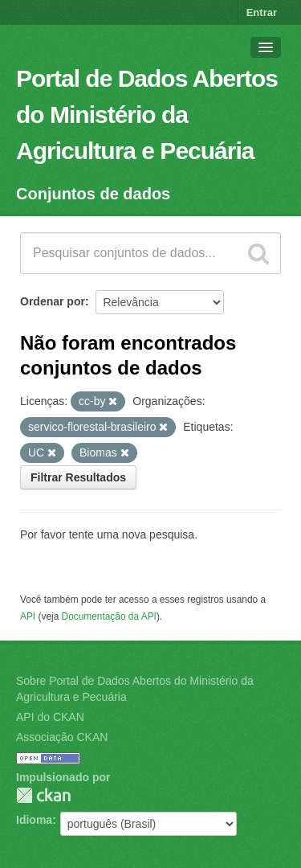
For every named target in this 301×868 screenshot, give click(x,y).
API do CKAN (50, 717)
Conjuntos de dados (93, 194)
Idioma (34, 820)
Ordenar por (53, 301)
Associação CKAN (62, 737)
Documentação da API (109, 616)
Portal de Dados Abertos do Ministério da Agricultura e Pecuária (147, 115)
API (28, 616)
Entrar (262, 12)
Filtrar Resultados (78, 477)
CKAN (43, 795)
